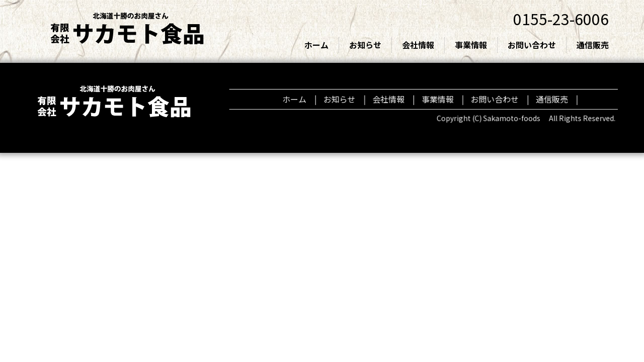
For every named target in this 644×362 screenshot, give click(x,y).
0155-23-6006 (561, 19)
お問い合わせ (532, 45)
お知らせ (365, 45)
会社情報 (418, 45)
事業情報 (471, 45)
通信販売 (593, 45)
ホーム (316, 45)
